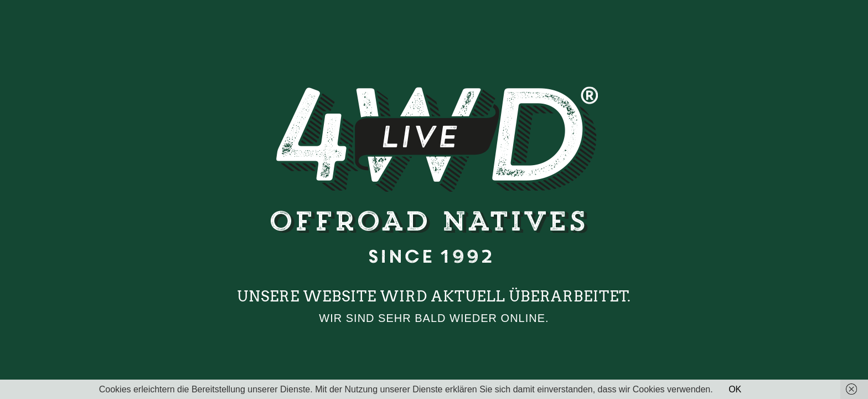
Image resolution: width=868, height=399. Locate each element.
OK (735, 389)
